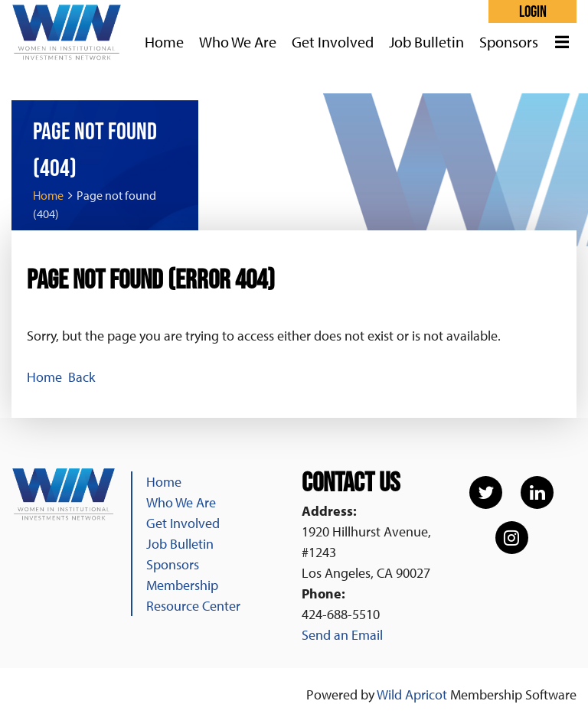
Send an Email (342, 635)
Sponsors (173, 564)
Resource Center (193, 606)
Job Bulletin (180, 544)
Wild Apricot (412, 694)
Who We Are (181, 502)
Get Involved (183, 523)
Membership (182, 585)
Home (48, 195)
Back (82, 377)
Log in (532, 11)
